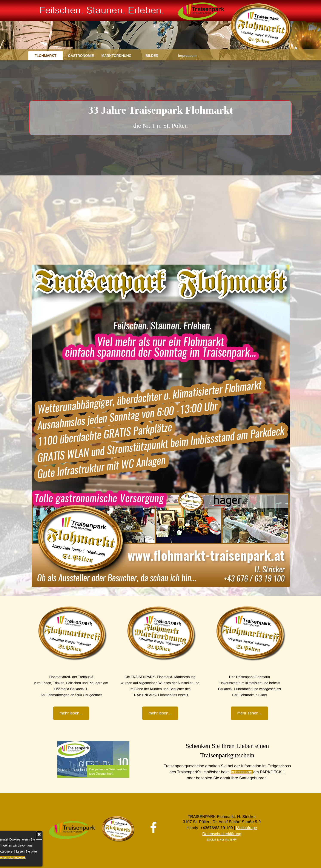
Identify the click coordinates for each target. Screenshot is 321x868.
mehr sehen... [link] (249, 713)
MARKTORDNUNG (116, 56)
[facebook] (154, 827)
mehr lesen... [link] (160, 713)
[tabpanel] (161, 116)
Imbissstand (242, 772)
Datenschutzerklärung (222, 834)
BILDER (152, 56)
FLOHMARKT (45, 56)
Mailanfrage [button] (247, 828)
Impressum (187, 56)
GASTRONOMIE (81, 56)
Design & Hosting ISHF (222, 840)
